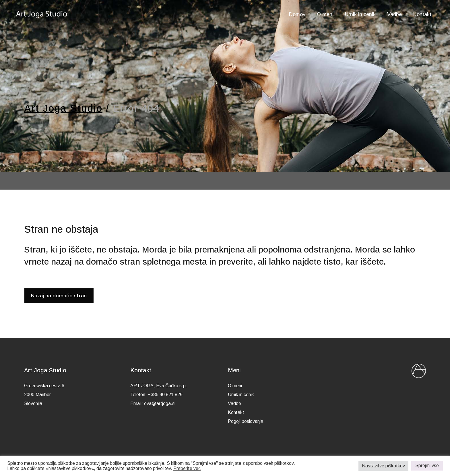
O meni (235, 386)
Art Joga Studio (63, 108)
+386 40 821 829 (165, 395)
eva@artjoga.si (160, 403)
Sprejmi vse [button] (427, 466)
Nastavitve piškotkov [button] (383, 466)
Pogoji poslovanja (246, 421)
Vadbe (234, 403)
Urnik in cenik (241, 395)
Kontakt (236, 412)
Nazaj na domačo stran (59, 296)
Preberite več (187, 468)
